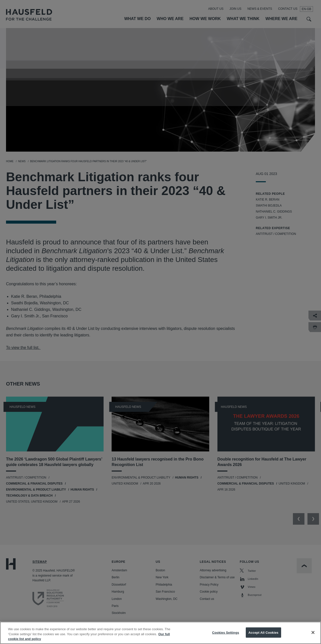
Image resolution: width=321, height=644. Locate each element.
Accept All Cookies (264, 638)
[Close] (313, 638)
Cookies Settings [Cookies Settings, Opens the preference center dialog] (226, 638)
